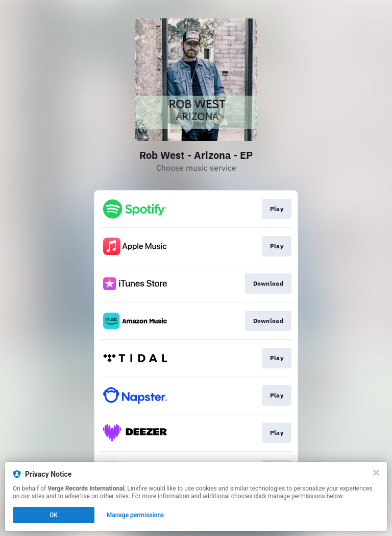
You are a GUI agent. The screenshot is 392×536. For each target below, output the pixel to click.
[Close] (376, 473)
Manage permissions (136, 515)
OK (54, 515)
